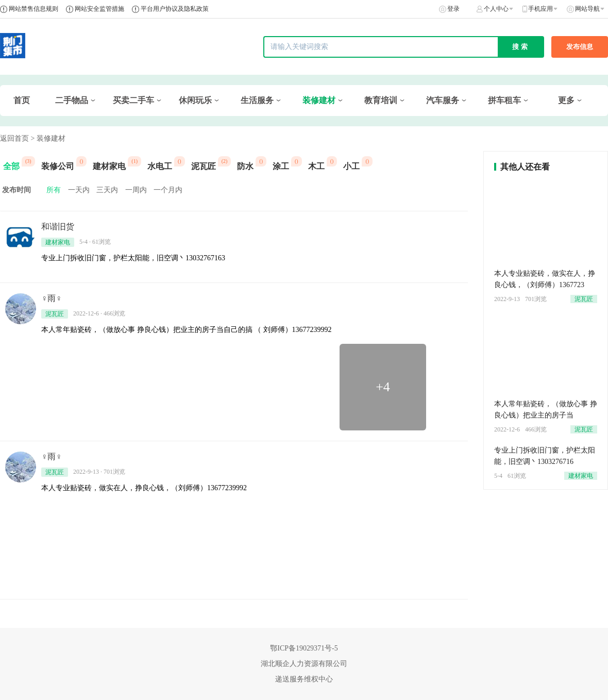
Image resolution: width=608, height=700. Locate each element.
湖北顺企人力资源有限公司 (304, 664)
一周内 (136, 190)
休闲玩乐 (195, 100)
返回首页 (14, 138)
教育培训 (381, 100)
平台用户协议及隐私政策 (175, 9)
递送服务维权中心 (304, 679)
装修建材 (319, 100)
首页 (22, 100)
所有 (54, 190)
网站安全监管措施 (99, 9)
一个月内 (168, 190)
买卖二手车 (133, 100)
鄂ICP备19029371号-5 (304, 648)
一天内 (79, 190)
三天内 (107, 190)
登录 (453, 9)
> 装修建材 (48, 138)
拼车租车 (504, 100)
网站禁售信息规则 (33, 9)
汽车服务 (443, 100)
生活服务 (257, 100)
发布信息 (580, 47)
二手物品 (72, 100)
